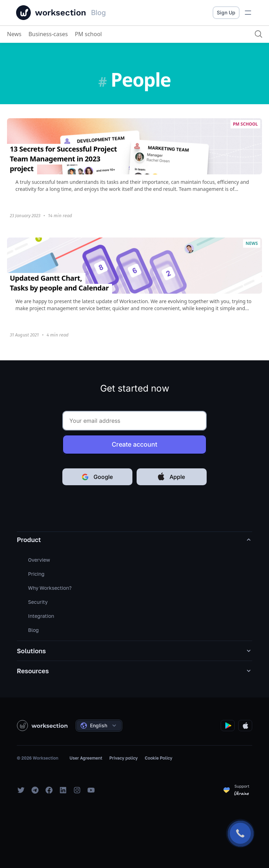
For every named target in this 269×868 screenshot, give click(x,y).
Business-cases (48, 34)
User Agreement (86, 758)
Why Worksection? (50, 588)
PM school (88, 34)
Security (38, 602)
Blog (33, 630)
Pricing (36, 574)
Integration (41, 616)
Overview (39, 560)
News (14, 34)
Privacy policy (123, 758)
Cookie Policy (158, 758)
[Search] (258, 34)
